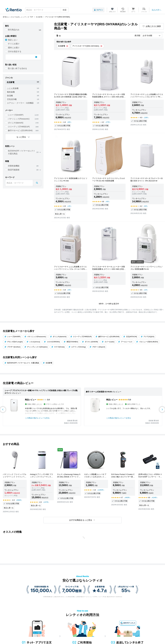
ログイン (98, 10)
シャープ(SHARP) (16, 115)
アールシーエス (125, 342)
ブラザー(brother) (12, 347)
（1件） (69, 206)
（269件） (19, 500)
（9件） (146, 206)
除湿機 (10, 96)
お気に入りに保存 (152, 26)
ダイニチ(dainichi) (16, 123)
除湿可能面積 (14, 170)
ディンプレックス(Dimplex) (36, 347)
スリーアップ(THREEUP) (19, 127)
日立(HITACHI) (130, 337)
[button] (82, 520)
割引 (7, 26)
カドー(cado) (108, 342)
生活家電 (47, 363)
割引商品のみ (14, 30)
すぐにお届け (14, 44)
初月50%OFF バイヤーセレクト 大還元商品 (22, 152)
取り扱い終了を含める (17, 68)
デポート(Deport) (97, 347)
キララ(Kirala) (58, 347)
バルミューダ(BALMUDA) (147, 342)
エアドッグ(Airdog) (77, 347)
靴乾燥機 (11, 92)
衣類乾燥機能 (14, 166)
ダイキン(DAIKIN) (90, 342)
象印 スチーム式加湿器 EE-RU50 (99, 392)
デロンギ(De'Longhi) (13, 342)
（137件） (46, 502)
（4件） (107, 202)
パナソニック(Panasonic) (19, 119)
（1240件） (101, 490)
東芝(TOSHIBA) (71, 342)
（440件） (127, 498)
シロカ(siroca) (33, 342)
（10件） (146, 118)
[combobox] (47, 10)
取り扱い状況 (11, 65)
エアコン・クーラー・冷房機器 (20, 103)
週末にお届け (14, 48)
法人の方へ (156, 10)
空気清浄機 (12, 99)
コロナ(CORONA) (52, 342)
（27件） (108, 122)
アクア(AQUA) (147, 337)
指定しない (13, 40)
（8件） (69, 122)
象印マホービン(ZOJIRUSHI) (20, 130)
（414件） (154, 498)
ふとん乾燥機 (13, 88)
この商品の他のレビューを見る (37, 418)
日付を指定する (15, 51)
